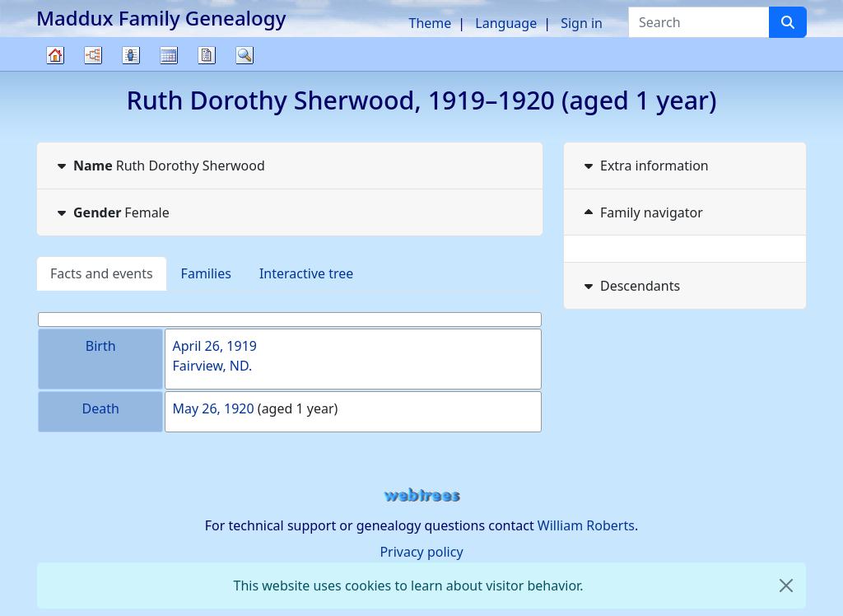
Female (112, 212)
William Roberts (586, 525)
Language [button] (506, 23)
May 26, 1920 (213, 408)
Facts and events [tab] (102, 273)
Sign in (582, 23)
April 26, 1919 (214, 346)
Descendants (630, 286)
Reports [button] (207, 55)
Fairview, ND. (212, 366)
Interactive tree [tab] (306, 273)
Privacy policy (421, 552)
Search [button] (245, 55)
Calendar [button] (169, 55)
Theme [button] (431, 23)
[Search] (788, 22)
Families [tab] (206, 273)
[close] (786, 586)
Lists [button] (131, 55)
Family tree (55, 70)
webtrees (421, 495)
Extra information (645, 166)
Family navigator (642, 212)
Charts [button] (93, 55)
